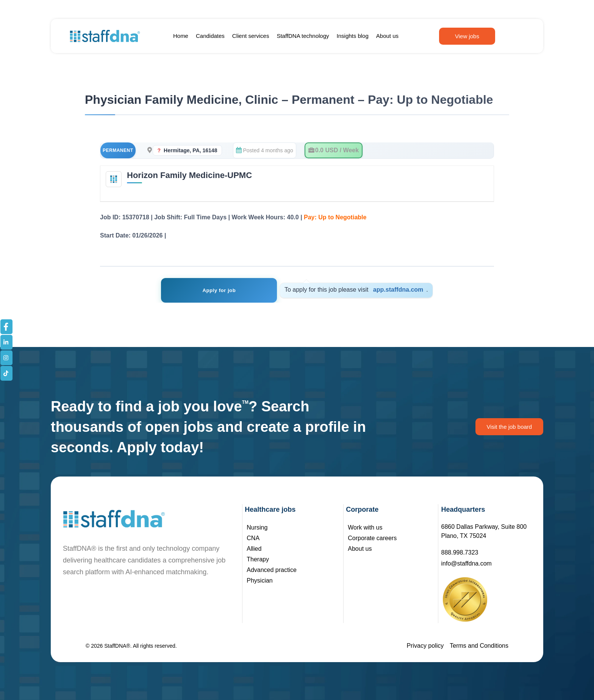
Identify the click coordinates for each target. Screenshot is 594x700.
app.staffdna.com (397, 290)
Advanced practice (272, 570)
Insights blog (353, 36)
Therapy (258, 559)
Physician (259, 580)
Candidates (210, 36)
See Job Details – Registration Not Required (231, 235)
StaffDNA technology (303, 36)
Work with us (365, 527)
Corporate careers (372, 538)
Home (181, 36)
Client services (251, 36)
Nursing (257, 527)
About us (387, 36)
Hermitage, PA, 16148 (190, 150)
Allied (254, 549)
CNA (253, 538)
